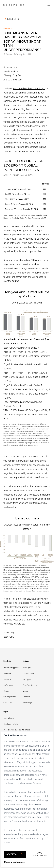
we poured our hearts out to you (29, 88)
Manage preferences (15, 862)
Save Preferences (39, 854)
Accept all (15, 854)
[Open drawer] (49, 5)
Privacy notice (19, 821)
